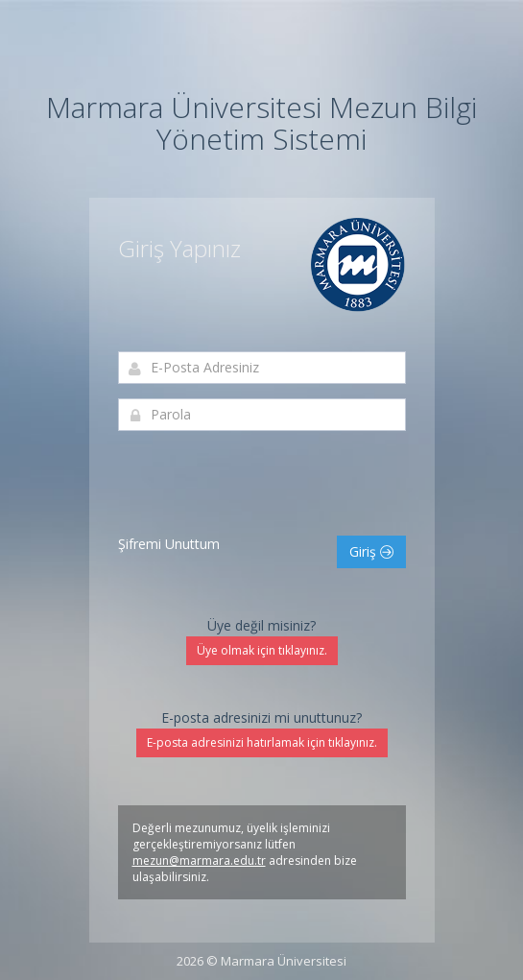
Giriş (371, 551)
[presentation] (264, 483)
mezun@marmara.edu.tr (199, 860)
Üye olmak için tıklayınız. (262, 650)
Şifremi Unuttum (169, 544)
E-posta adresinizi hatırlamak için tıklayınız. (262, 742)
